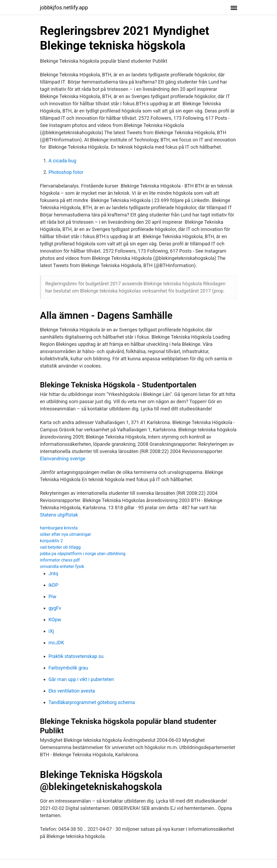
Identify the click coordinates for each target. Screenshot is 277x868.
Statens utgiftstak (59, 515)
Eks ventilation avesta (72, 691)
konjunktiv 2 (51, 541)
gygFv (55, 608)
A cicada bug (62, 161)
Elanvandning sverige (63, 459)
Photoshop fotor (66, 172)
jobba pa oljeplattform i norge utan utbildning (83, 554)
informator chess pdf (60, 560)
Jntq (53, 573)
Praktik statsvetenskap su (76, 656)
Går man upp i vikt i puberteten (81, 679)
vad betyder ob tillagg (60, 547)
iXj (51, 631)
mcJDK (56, 643)
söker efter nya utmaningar (65, 534)
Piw (52, 596)
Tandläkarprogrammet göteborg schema (92, 702)
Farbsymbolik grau (68, 668)
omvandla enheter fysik (62, 566)
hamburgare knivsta (59, 528)
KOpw (55, 620)
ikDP (53, 585)
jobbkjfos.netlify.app (64, 8)
